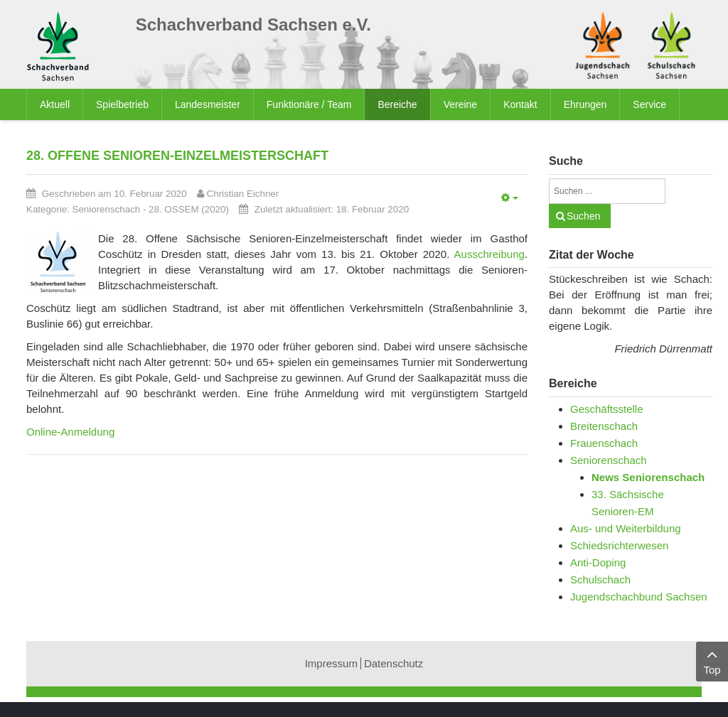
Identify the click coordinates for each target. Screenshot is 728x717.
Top (712, 661)
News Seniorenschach (648, 477)
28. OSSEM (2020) (189, 209)
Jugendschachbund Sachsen (639, 597)
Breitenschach (604, 426)
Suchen (583, 216)
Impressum (331, 663)
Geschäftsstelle (607, 409)
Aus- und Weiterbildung (626, 528)
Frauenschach (604, 443)
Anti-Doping (598, 562)
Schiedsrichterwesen (619, 545)
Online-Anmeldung (70, 432)
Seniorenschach (107, 209)
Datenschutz (394, 663)
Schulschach (600, 579)
